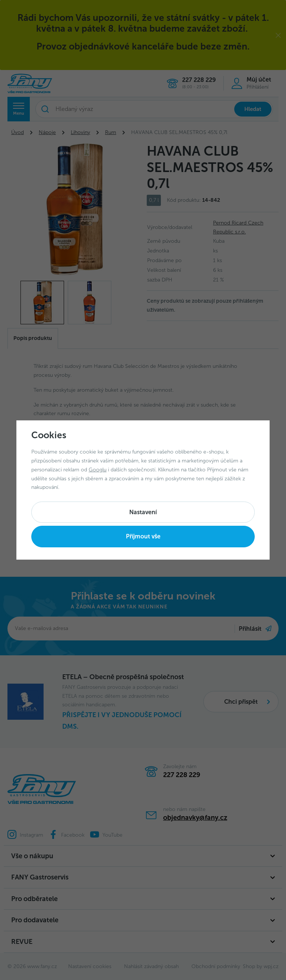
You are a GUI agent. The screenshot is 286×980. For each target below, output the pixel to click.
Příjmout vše (143, 536)
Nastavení (143, 512)
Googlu (98, 470)
